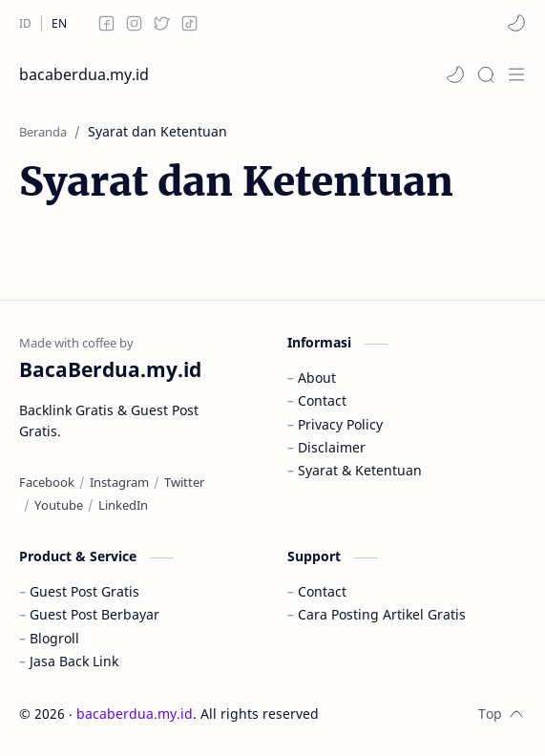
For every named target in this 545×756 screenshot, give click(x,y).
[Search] (486, 74)
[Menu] (516, 74)
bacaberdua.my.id (84, 74)
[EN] (59, 23)
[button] (516, 23)
